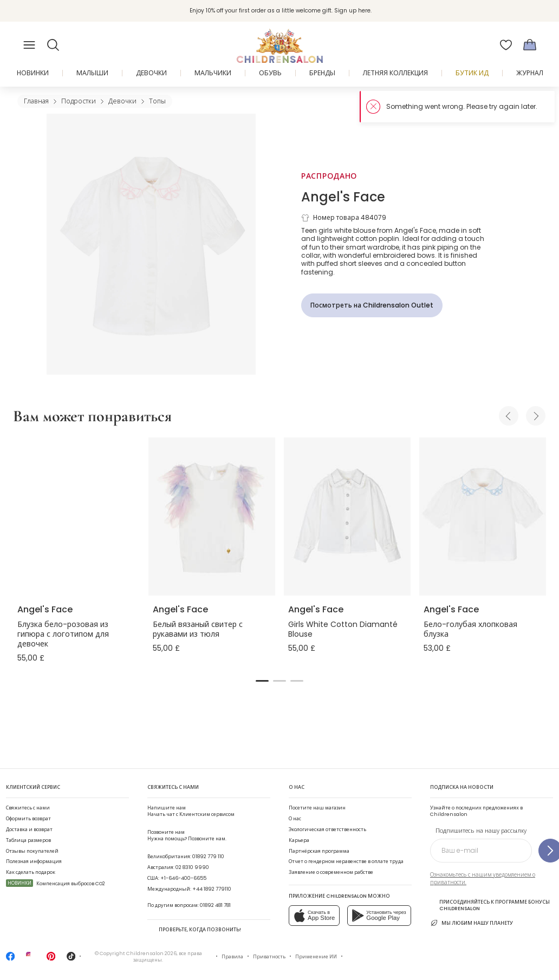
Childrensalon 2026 (151, 953)
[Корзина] (530, 45)
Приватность (269, 956)
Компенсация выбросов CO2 (56, 883)
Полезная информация (34, 861)
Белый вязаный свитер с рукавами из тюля (198, 629)
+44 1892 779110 (212, 889)
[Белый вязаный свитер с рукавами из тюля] (212, 517)
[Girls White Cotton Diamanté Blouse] (347, 517)
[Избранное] (506, 45)
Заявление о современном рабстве (331, 872)
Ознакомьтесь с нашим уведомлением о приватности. (483, 878)
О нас (295, 818)
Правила (232, 956)
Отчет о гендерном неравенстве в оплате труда (346, 861)
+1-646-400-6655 (183, 878)
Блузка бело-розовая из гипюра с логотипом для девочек (63, 634)
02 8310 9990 (192, 867)
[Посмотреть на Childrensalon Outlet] (372, 305)
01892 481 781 (215, 905)
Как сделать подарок (31, 872)
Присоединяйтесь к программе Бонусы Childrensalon (490, 905)
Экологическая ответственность (327, 829)
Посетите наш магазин (317, 808)
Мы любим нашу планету (472, 923)
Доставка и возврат (29, 829)
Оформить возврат (28, 818)
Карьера (299, 840)
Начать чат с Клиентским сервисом (191, 811)
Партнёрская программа (319, 851)
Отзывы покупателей (32, 851)
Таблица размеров (28, 840)
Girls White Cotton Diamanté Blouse (343, 629)
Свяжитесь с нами (28, 808)
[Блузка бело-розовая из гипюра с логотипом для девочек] (76, 517)
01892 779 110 (208, 856)
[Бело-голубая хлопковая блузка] (483, 517)
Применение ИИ (316, 956)
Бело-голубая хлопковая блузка (470, 629)
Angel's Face (343, 197)
